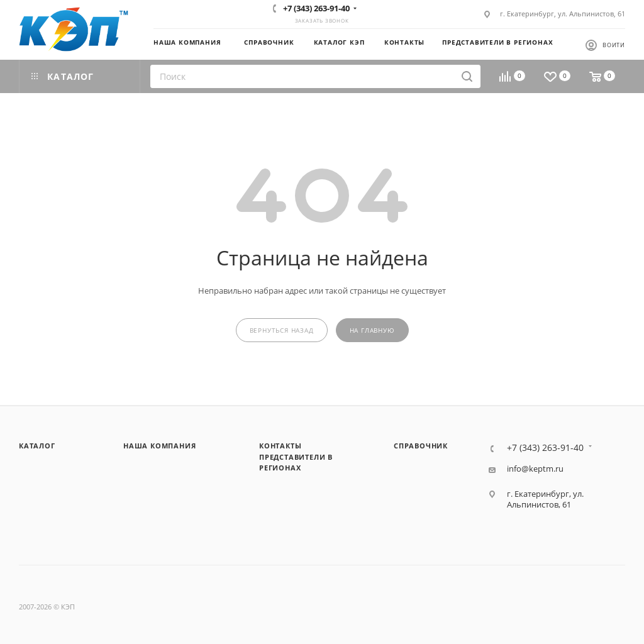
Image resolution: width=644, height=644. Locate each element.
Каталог (37, 446)
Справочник (421, 446)
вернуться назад (282, 330)
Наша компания (159, 446)
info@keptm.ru (535, 469)
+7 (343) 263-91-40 (316, 8)
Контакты (280, 446)
